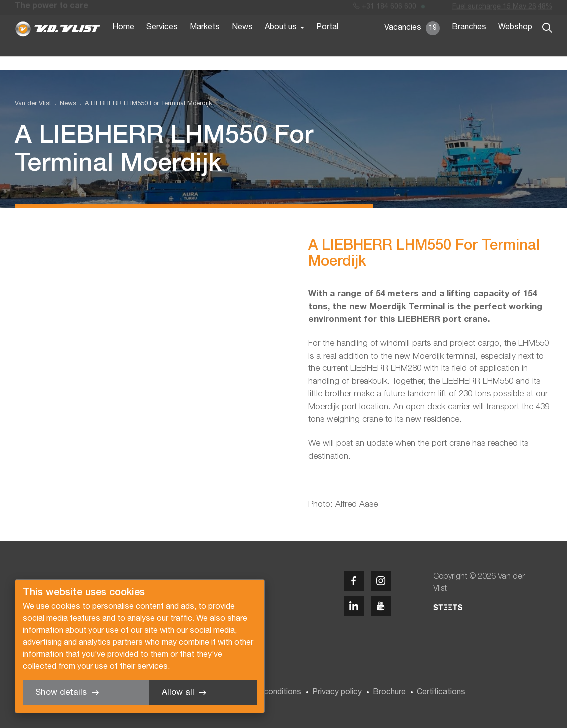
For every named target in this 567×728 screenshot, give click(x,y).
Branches (469, 44)
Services (162, 44)
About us (281, 44)
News (242, 44)
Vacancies (412, 45)
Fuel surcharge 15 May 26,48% (502, 9)
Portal (327, 44)
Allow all (178, 692)
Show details (61, 692)
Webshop (515, 44)
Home (123, 44)
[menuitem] (64, 104)
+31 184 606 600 (385, 9)
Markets (205, 44)
